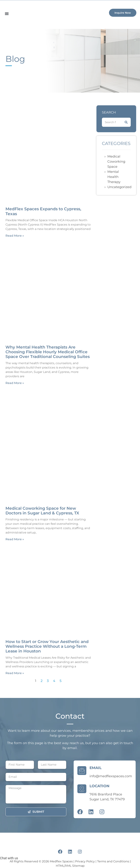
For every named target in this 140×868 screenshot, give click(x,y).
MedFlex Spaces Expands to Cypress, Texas (43, 211)
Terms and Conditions (113, 861)
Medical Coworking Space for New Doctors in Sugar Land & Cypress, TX (42, 511)
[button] (7, 14)
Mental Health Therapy (114, 177)
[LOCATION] (82, 788)
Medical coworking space (116, 162)
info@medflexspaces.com (111, 776)
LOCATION (99, 786)
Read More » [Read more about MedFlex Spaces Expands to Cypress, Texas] (15, 236)
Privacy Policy (85, 861)
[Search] (126, 122)
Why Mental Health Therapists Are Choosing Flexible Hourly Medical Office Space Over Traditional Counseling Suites (48, 352)
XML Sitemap (75, 866)
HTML (60, 866)
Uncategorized (119, 187)
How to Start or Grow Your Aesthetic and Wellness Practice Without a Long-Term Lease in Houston (47, 646)
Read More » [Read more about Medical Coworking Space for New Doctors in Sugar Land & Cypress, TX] (15, 539)
